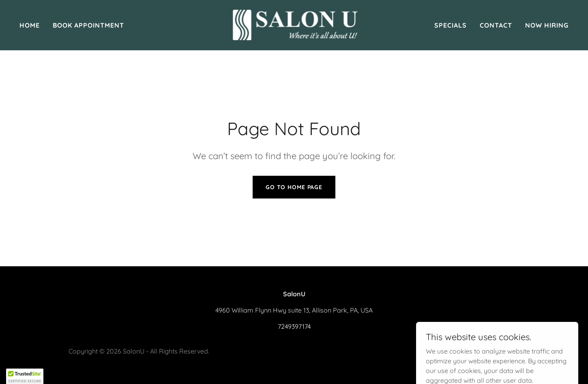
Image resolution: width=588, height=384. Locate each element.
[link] (294, 24)
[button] (25, 376)
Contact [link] (496, 25)
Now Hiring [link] (547, 25)
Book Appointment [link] (88, 25)
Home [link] (30, 25)
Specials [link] (451, 25)
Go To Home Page (294, 187)
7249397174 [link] (294, 326)
